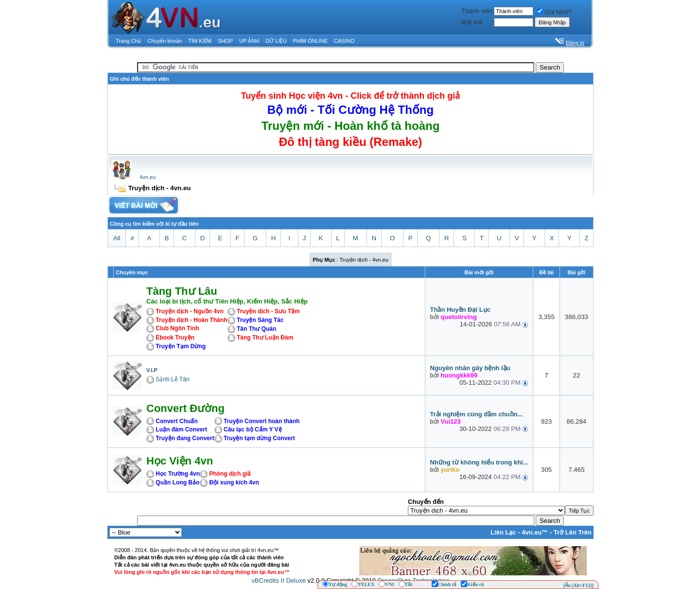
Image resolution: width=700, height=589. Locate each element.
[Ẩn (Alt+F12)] (578, 585)
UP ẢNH (249, 41)
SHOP (225, 41)
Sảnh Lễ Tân (172, 379)
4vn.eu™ (535, 532)
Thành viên (477, 11)
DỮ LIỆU (276, 41)
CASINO (344, 41)
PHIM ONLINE (310, 41)
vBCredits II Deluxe (279, 580)
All (117, 238)
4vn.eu (148, 177)
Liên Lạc (503, 532)
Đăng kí (575, 43)
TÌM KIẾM (200, 41)
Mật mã (472, 22)
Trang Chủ (128, 41)
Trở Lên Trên (573, 532)
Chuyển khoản (165, 41)
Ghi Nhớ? (554, 12)
